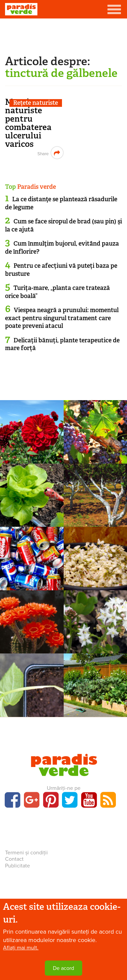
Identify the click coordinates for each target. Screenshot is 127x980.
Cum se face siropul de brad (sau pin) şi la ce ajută (63, 225)
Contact (14, 859)
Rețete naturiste (36, 103)
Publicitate (18, 866)
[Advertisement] (64, 35)
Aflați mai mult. (21, 948)
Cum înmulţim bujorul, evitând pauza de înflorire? (62, 247)
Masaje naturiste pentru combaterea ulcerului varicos (28, 123)
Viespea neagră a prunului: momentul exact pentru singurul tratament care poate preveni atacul (62, 318)
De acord (63, 968)
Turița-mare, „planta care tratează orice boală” (57, 292)
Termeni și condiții (26, 853)
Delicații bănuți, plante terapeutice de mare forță (62, 344)
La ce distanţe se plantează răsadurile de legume (61, 203)
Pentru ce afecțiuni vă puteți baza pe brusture (61, 270)
